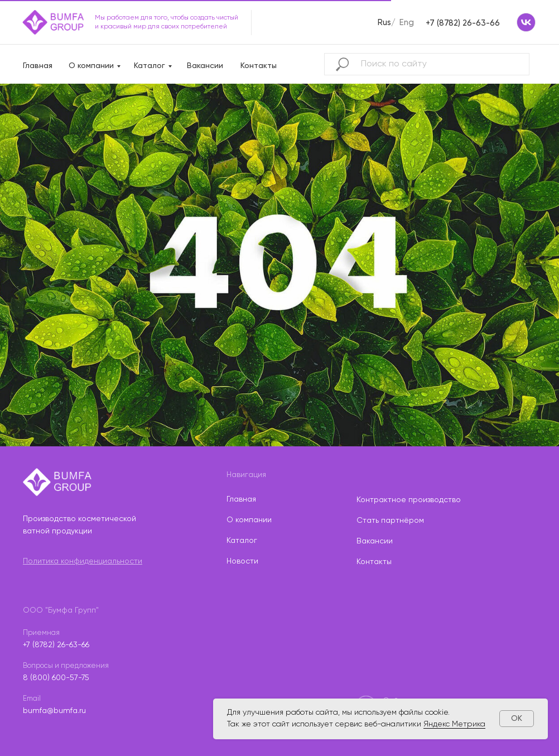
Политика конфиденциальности (83, 561)
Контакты (259, 66)
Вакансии (205, 66)
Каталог (150, 66)
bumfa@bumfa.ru (54, 711)
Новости (242, 561)
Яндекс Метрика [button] (454, 724)
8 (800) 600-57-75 (56, 678)
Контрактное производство (409, 500)
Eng (407, 23)
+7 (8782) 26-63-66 (463, 23)
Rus (384, 23)
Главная (38, 66)
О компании (91, 66)
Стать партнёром (390, 521)
